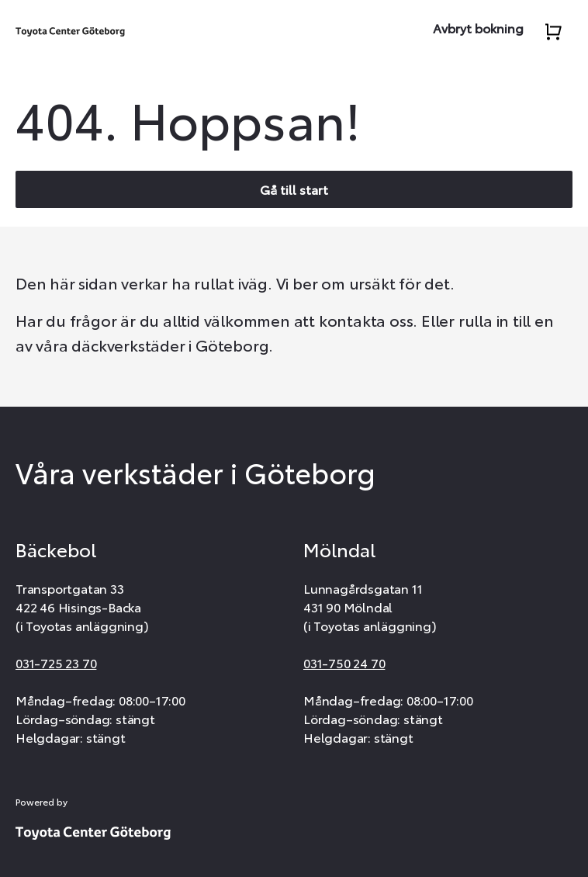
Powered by (42, 802)
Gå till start (294, 189)
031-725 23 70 (56, 662)
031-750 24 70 (344, 662)
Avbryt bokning (478, 28)
